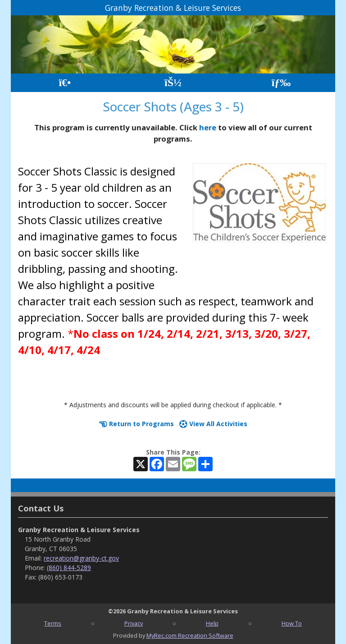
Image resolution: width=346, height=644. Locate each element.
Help (212, 623)
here (208, 127)
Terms (53, 623)
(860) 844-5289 (69, 568)
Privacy (134, 623)
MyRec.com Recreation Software (190, 635)
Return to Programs (137, 424)
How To (292, 623)
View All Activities (213, 424)
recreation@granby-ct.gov (81, 558)
